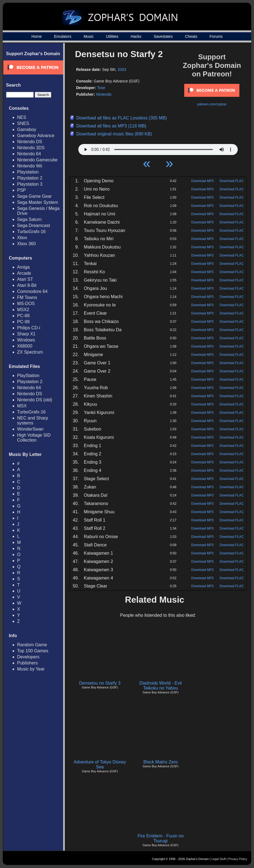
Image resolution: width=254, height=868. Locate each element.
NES (22, 117)
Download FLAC (232, 181)
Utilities (112, 36)
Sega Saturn (29, 219)
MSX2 (23, 310)
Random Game (32, 645)
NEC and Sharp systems (33, 420)
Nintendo (104, 94)
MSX (22, 406)
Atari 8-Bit (27, 285)
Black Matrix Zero (161, 762)
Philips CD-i (29, 328)
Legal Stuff (218, 859)
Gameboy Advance (36, 136)
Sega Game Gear (34, 196)
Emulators (63, 36)
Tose (101, 88)
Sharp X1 (26, 334)
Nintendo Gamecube (37, 160)
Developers (28, 657)
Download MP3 (202, 181)
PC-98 (23, 322)
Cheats (191, 36)
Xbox (22, 238)
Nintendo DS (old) (35, 400)
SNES (23, 123)
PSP (22, 190)
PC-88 (23, 316)
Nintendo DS (30, 142)
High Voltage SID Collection (34, 438)
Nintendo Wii (30, 166)
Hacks (136, 36)
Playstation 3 (30, 184)
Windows (26, 340)
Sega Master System (38, 202)
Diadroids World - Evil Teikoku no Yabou (161, 686)
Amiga (23, 267)
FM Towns (27, 297)
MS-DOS (26, 304)
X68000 (25, 346)
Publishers (27, 663)
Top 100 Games (33, 651)
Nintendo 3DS (31, 148)
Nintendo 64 (29, 154)
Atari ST (25, 279)
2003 (122, 70)
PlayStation (28, 376)
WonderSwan (30, 429)
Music (89, 36)
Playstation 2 (30, 178)
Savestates (163, 36)
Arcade (24, 273)
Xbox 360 (26, 244)
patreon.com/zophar (212, 104)
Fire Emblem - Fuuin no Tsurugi (160, 838)
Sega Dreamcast (34, 225)
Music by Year (31, 669)
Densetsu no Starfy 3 (100, 683)
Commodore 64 (32, 291)
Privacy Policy (238, 859)
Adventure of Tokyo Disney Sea (100, 764)
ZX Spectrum (30, 352)
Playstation (28, 172)
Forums (216, 36)
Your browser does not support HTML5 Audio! (158, 148)
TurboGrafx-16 (31, 232)
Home (37, 36)
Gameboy (27, 129)
